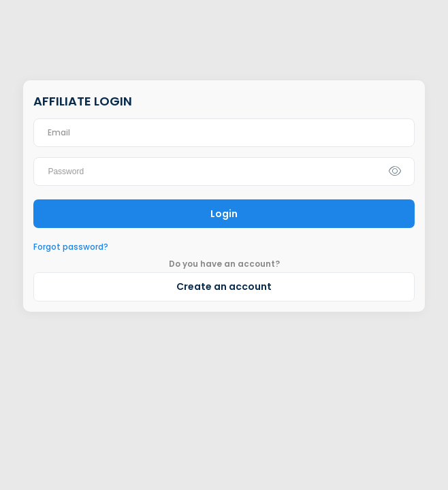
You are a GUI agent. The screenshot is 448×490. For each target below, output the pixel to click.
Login (224, 214)
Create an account (224, 287)
